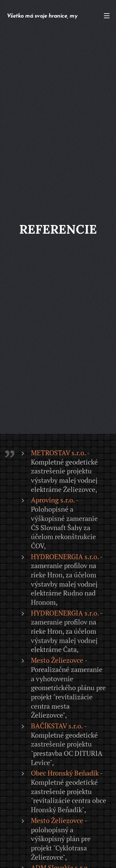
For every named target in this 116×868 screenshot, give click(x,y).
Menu (107, 16)
